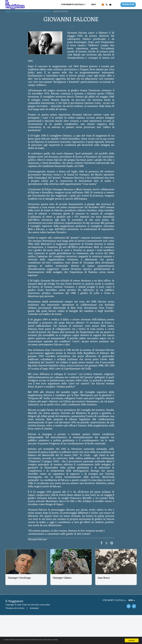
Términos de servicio (15, 608)
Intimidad (34, 608)
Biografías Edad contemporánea (37, 11)
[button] (44, 5)
